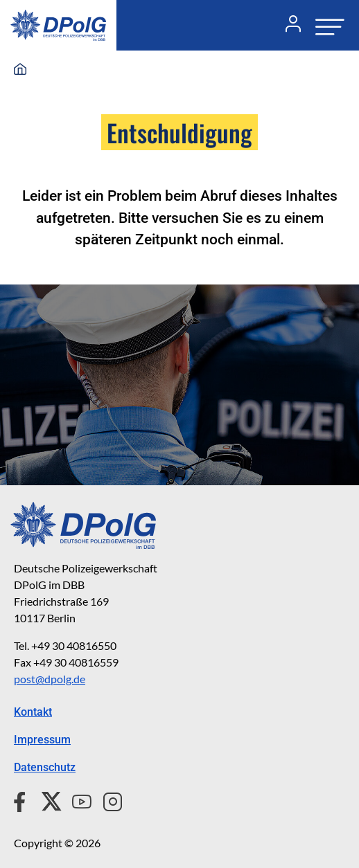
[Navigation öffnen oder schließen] (326, 25)
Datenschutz (45, 767)
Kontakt (33, 712)
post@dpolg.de (50, 679)
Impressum (42, 740)
